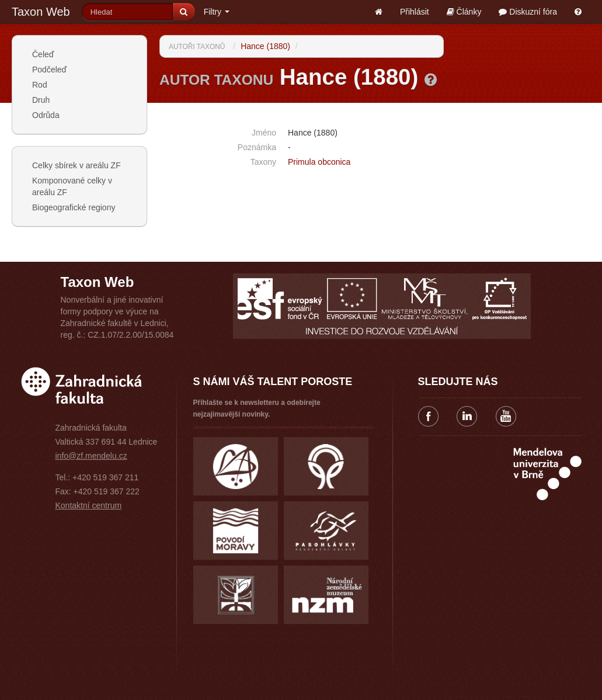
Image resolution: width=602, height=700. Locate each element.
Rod (40, 85)
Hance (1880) (265, 46)
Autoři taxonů (197, 47)
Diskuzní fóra (528, 12)
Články (464, 12)
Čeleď (43, 54)
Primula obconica (319, 162)
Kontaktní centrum (89, 505)
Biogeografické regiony (74, 207)
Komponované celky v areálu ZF (72, 186)
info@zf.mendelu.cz (91, 456)
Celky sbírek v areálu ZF (76, 165)
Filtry (217, 12)
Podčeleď (49, 70)
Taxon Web (41, 12)
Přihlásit (415, 12)
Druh (41, 100)
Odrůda (46, 115)
